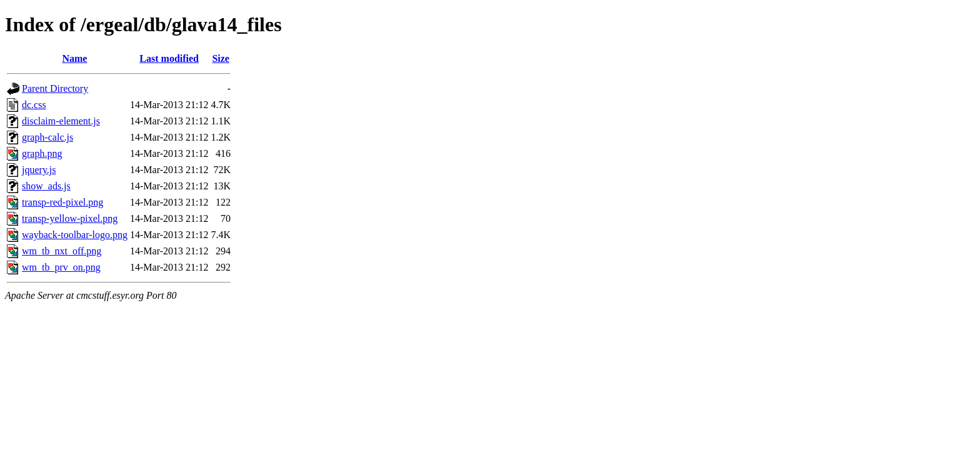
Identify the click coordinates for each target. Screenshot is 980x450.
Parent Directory (55, 88)
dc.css (34, 105)
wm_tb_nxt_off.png (62, 251)
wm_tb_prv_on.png (61, 267)
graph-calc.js (47, 137)
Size (221, 58)
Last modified (169, 58)
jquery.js (39, 170)
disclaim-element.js (61, 121)
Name (74, 58)
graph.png (42, 153)
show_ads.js (46, 186)
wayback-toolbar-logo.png (75, 235)
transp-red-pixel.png (62, 202)
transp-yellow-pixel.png (70, 218)
